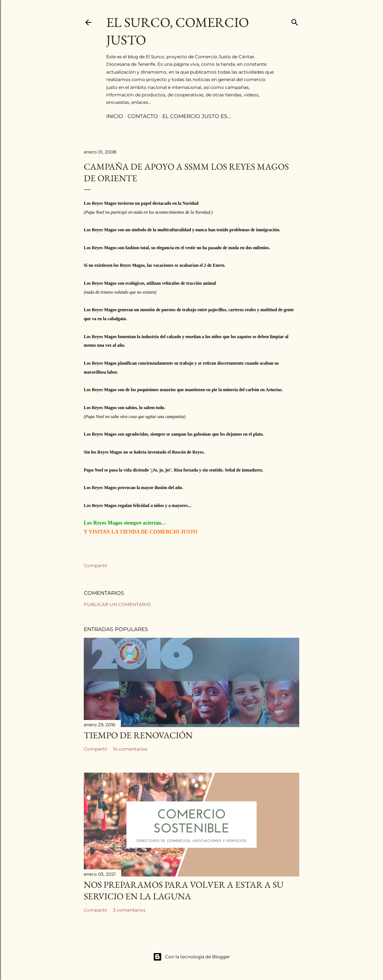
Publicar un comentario (117, 604)
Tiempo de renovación (138, 735)
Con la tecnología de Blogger (191, 957)
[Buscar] (295, 21)
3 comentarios (129, 910)
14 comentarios (130, 749)
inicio (115, 116)
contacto (143, 116)
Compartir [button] (96, 565)
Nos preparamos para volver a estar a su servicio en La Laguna (184, 890)
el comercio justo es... (197, 116)
